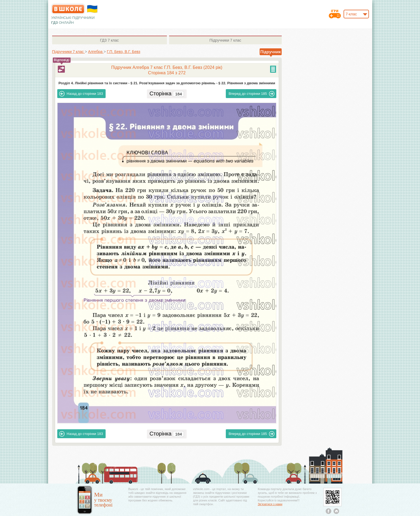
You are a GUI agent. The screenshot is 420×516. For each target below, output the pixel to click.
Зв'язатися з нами (270, 504)
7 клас (109, 40)
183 (81, 94)
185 (251, 94)
